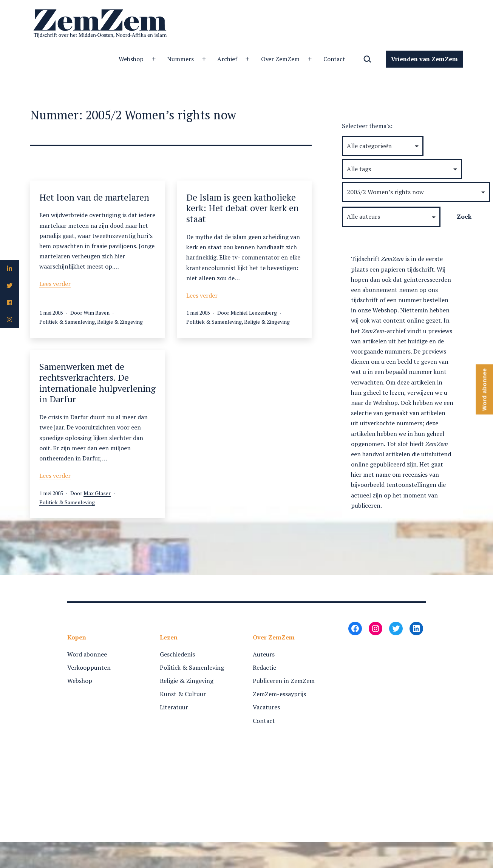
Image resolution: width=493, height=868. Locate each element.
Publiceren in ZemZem (284, 681)
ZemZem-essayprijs (279, 694)
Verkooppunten (89, 667)
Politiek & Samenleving (67, 322)
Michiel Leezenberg (254, 313)
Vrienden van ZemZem (424, 59)
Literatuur (174, 707)
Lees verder (55, 284)
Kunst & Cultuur (183, 694)
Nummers (106, 59)
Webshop (57, 59)
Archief (153, 59)
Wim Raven (97, 313)
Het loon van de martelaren (94, 197)
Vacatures (266, 707)
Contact (260, 59)
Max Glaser (97, 493)
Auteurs (264, 654)
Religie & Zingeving (120, 322)
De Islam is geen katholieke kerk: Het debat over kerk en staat (243, 208)
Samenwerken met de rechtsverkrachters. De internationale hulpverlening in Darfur (97, 383)
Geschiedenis (177, 654)
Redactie (264, 667)
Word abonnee (87, 654)
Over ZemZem (206, 59)
